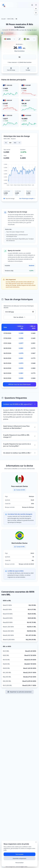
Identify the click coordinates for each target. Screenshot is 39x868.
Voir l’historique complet (27, 198)
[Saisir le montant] (19, 57)
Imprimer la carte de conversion (19, 692)
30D (10, 143)
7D (6, 143)
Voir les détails (20, 317)
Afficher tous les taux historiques (19, 384)
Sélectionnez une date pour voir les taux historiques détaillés (19, 307)
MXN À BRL (11, 19)
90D (15, 143)
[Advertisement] (19, 12)
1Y (19, 143)
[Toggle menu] (36, 5)
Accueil (3, 19)
